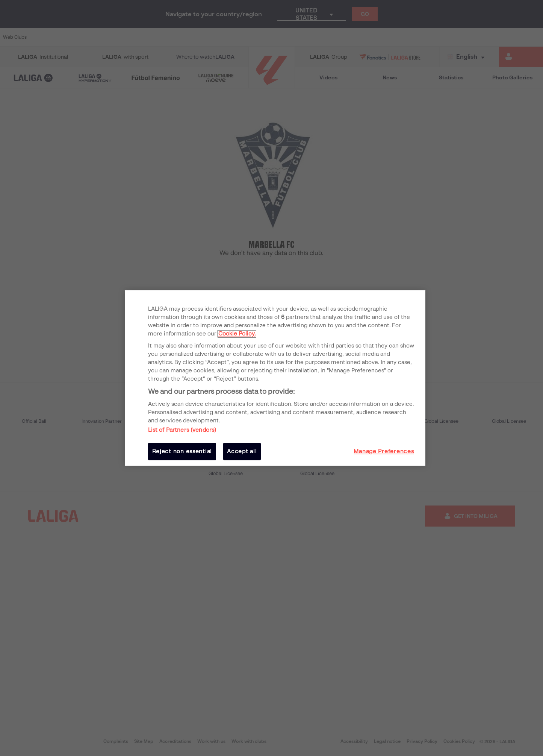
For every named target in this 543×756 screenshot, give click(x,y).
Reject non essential (182, 451)
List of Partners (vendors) (182, 430)
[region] (275, 378)
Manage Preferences (384, 451)
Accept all (242, 451)
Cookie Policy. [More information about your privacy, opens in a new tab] (237, 334)
